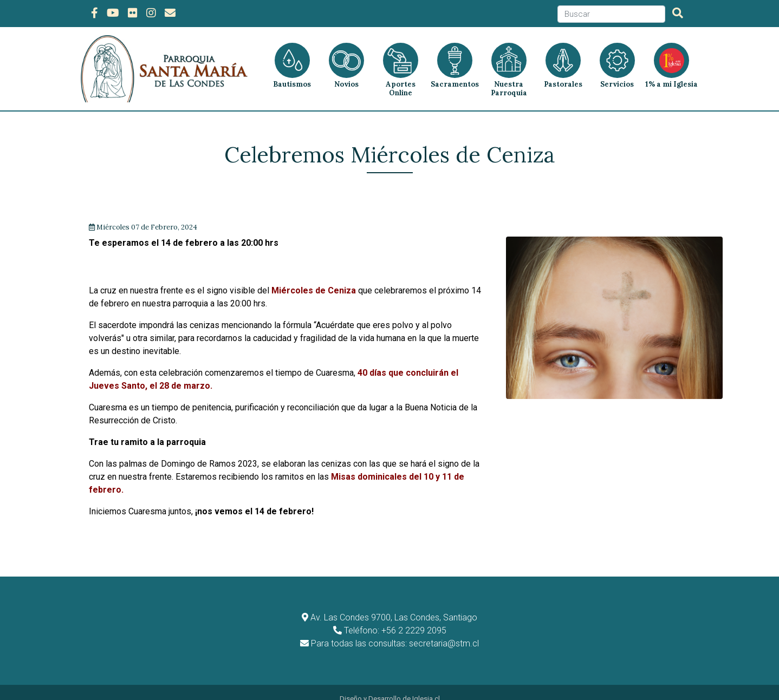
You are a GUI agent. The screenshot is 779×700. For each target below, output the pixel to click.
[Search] (611, 14)
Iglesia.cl (426, 686)
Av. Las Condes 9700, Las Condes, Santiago (394, 604)
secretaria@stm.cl (444, 630)
